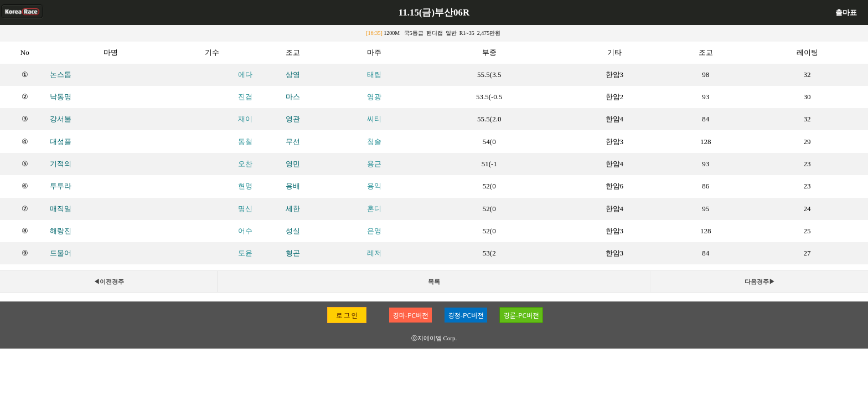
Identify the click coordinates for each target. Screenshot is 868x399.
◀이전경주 (109, 282)
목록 (434, 282)
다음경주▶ (760, 282)
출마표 (846, 12)
